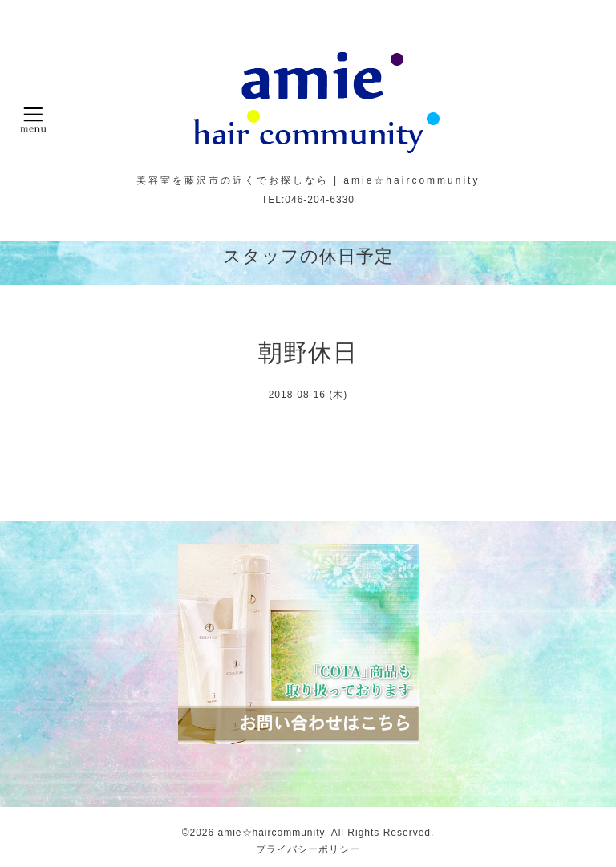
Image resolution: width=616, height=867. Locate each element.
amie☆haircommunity (272, 833)
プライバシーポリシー (308, 849)
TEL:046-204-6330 (308, 200)
